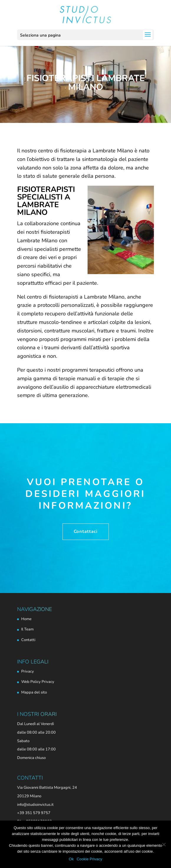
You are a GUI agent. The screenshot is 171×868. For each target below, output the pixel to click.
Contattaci (86, 531)
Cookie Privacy (89, 859)
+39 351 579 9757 (34, 813)
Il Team (27, 629)
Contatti (28, 640)
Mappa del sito (34, 692)
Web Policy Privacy (38, 682)
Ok (71, 859)
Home (26, 619)
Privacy (28, 671)
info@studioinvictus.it (35, 805)
